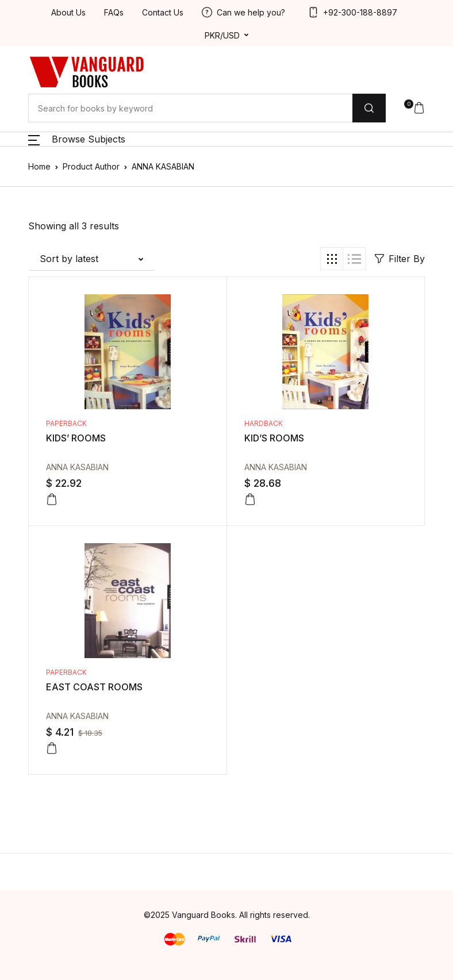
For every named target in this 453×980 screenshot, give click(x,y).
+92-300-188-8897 (353, 12)
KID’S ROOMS (274, 438)
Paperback (66, 423)
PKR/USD (222, 35)
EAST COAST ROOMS (94, 687)
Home (39, 166)
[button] (414, 108)
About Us (68, 12)
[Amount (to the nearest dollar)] (190, 108)
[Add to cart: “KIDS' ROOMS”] (52, 499)
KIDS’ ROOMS (76, 438)
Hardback (264, 423)
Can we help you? (243, 12)
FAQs (114, 12)
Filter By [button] (400, 259)
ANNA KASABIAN (77, 467)
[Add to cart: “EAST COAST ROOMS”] (52, 748)
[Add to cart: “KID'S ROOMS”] (250, 499)
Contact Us (163, 12)
